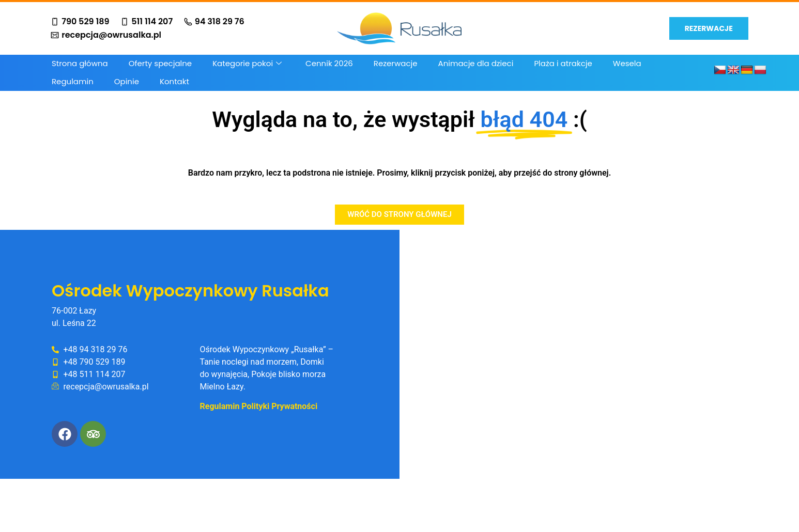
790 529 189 (80, 22)
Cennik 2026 (329, 63)
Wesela (627, 63)
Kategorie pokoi (247, 63)
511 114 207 (147, 22)
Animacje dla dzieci (476, 63)
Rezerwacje (396, 63)
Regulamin (73, 81)
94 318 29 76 (214, 22)
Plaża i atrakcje (563, 63)
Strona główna (80, 63)
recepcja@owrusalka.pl (106, 35)
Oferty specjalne (160, 63)
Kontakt (174, 81)
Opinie (127, 81)
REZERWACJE (709, 28)
